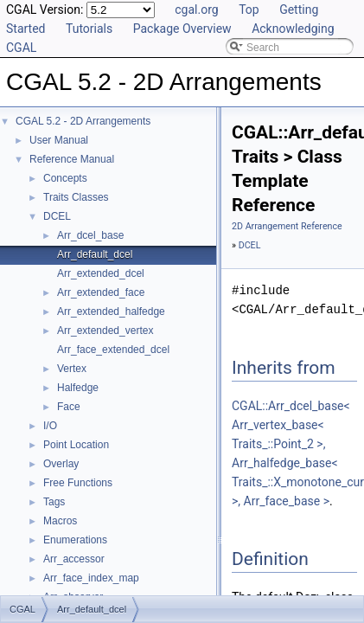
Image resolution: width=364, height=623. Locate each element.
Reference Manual (72, 159)
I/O (50, 426)
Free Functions (78, 483)
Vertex (72, 369)
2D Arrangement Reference (287, 226)
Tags (54, 502)
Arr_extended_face (101, 292)
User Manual (59, 140)
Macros (60, 521)
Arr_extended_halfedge (111, 311)
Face (69, 407)
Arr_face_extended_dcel (113, 350)
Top (249, 10)
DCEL (57, 216)
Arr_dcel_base (90, 235)
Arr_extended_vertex (105, 331)
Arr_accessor (74, 559)
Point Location (76, 445)
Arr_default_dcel (95, 254)
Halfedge (78, 388)
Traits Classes (76, 197)
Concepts (65, 178)
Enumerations (75, 540)
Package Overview (182, 29)
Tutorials (89, 29)
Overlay (61, 464)
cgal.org (196, 10)
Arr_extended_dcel (101, 273)
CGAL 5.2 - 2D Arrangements (83, 121)
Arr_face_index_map (91, 578)
